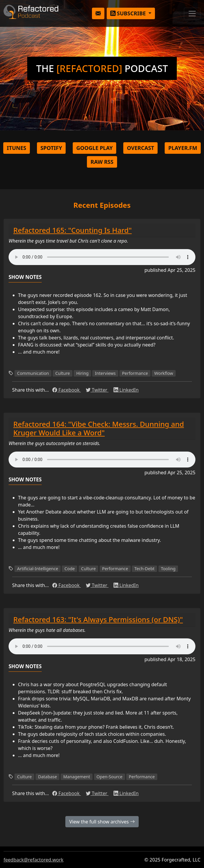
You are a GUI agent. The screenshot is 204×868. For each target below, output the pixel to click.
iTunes (17, 148)
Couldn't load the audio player (102, 257)
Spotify (51, 148)
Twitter (97, 390)
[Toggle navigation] (192, 14)
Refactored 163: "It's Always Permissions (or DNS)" (98, 619)
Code (70, 569)
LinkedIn (126, 390)
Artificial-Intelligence (38, 569)
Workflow (164, 373)
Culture (63, 373)
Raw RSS (102, 162)
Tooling (168, 569)
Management (77, 777)
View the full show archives (102, 822)
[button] (98, 13)
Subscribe (129, 13)
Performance (135, 373)
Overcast (140, 148)
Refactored (31, 13)
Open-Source (109, 777)
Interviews (105, 373)
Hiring (82, 373)
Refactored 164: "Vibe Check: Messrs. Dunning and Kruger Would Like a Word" (99, 428)
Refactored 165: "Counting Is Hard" (72, 230)
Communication (33, 373)
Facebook (67, 390)
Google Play (94, 148)
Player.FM (183, 148)
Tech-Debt (145, 569)
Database (48, 777)
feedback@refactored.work (34, 860)
